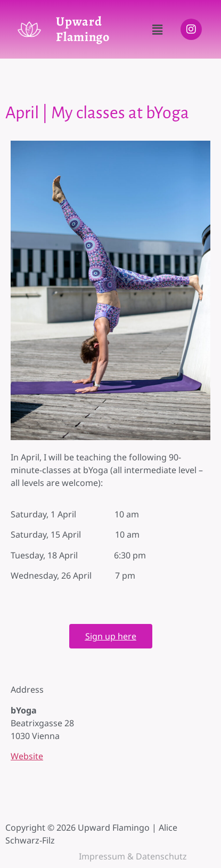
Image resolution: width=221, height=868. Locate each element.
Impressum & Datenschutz (133, 856)
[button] (157, 29)
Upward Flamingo (83, 29)
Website (27, 756)
